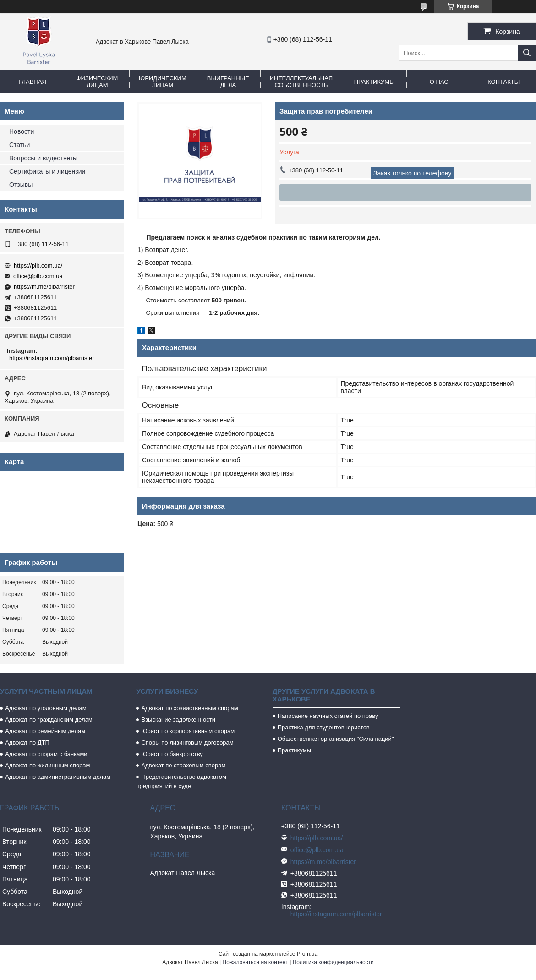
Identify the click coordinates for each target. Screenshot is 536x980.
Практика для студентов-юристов (324, 727)
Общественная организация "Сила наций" (336, 739)
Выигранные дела (228, 82)
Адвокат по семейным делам (45, 731)
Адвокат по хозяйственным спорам (189, 708)
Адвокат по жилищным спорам (47, 765)
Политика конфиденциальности (333, 962)
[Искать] (527, 53)
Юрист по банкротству (172, 754)
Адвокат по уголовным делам (46, 708)
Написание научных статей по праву (328, 716)
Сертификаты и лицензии (47, 171)
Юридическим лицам (163, 82)
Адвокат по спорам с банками (46, 754)
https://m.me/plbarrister (44, 287)
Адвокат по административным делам (58, 777)
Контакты (503, 82)
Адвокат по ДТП (27, 742)
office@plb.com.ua (38, 276)
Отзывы (21, 185)
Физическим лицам (97, 82)
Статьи (19, 145)
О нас (439, 82)
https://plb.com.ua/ (38, 266)
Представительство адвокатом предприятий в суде (181, 781)
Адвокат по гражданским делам (49, 720)
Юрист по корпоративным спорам (188, 731)
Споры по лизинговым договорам (187, 742)
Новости (22, 131)
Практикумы (375, 82)
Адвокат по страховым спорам (183, 765)
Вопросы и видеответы (43, 158)
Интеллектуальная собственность (301, 82)
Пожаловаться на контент (255, 962)
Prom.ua (307, 954)
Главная (33, 82)
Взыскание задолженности (178, 720)
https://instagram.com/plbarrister (52, 358)
